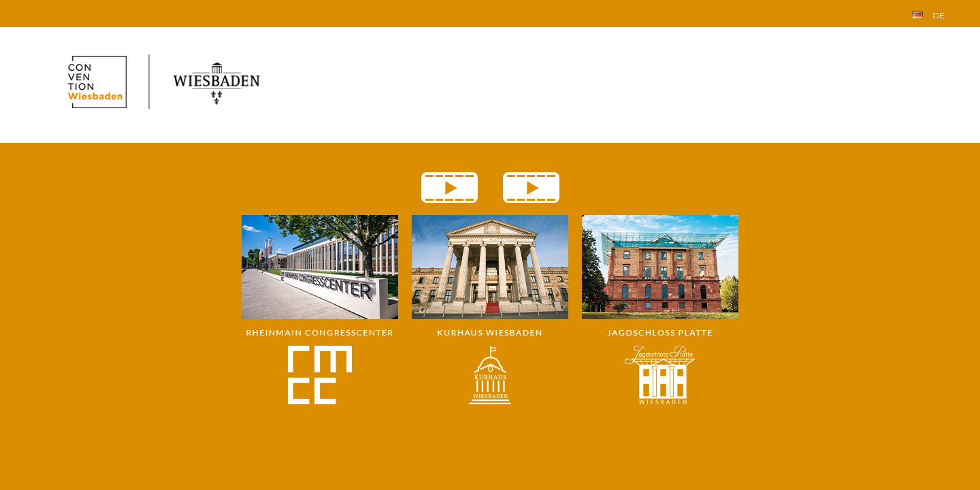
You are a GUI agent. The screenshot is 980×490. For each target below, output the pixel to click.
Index (24, 12)
